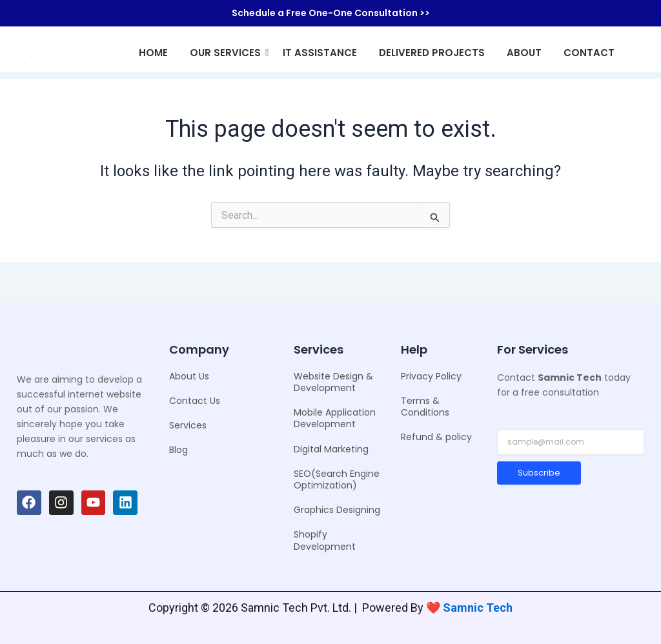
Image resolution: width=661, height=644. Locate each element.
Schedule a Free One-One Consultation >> (331, 13)
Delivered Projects (432, 53)
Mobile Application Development (335, 418)
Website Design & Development (333, 382)
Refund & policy (436, 437)
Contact (589, 53)
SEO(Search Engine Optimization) (337, 479)
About (524, 53)
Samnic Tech (478, 608)
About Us (189, 376)
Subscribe (539, 473)
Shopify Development (325, 540)
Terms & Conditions (425, 407)
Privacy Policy (431, 376)
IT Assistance (320, 53)
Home (153, 53)
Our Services (228, 53)
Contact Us (195, 401)
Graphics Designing (337, 510)
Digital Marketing (331, 449)
